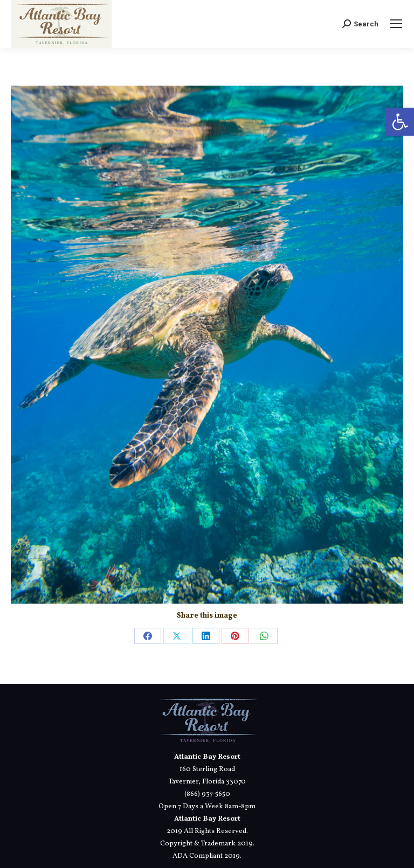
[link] (400, 122)
